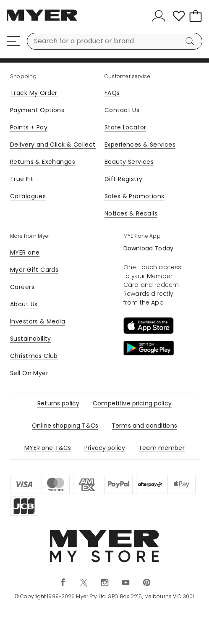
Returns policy (58, 403)
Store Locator (125, 127)
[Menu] (13, 41)
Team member (162, 448)
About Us (24, 304)
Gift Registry (123, 179)
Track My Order (34, 93)
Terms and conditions (144, 426)
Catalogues (28, 196)
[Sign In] (160, 16)
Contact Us (122, 110)
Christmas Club (34, 356)
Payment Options (37, 110)
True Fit (22, 179)
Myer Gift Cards (34, 270)
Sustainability (31, 339)
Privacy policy (105, 448)
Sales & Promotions (135, 196)
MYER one (25, 252)
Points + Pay (29, 127)
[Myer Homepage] (42, 20)
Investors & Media (38, 321)
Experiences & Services (140, 145)
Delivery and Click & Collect (53, 145)
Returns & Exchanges (43, 162)
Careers (22, 287)
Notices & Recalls (131, 213)
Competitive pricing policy (132, 403)
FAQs (112, 93)
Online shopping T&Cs (65, 426)
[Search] (191, 41)
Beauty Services (129, 162)
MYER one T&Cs (48, 448)
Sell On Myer (29, 373)
